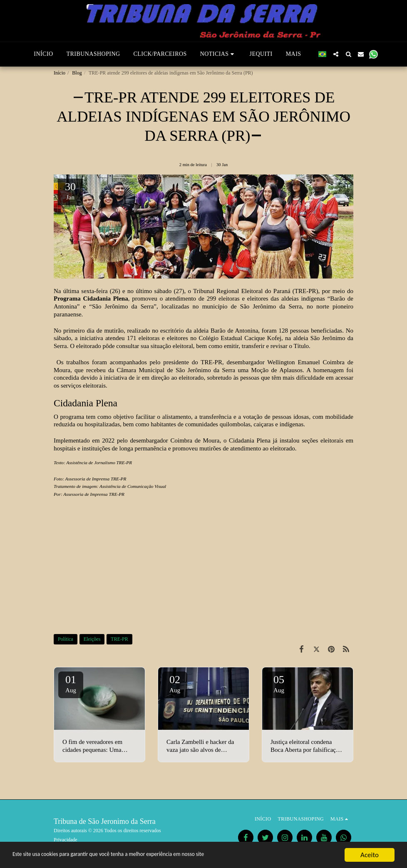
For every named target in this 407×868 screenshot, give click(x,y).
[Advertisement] (203, 567)
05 (279, 684)
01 (71, 684)
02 (175, 684)
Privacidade (66, 840)
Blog (77, 73)
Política (66, 639)
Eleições (92, 639)
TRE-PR (119, 639)
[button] (218, 54)
